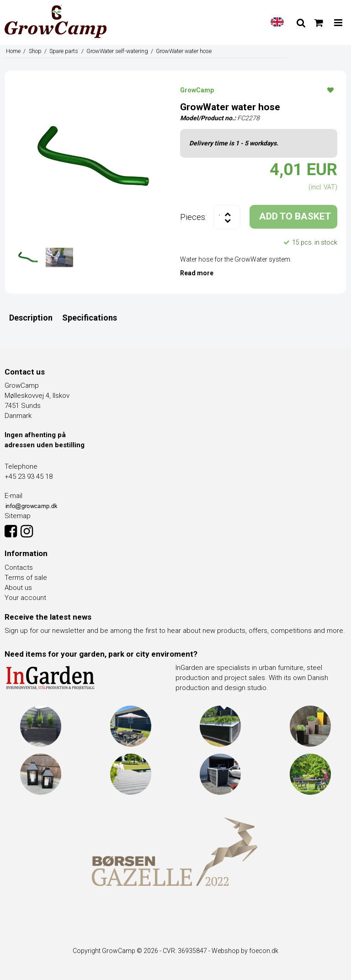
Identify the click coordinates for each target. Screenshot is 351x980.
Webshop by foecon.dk (245, 951)
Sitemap (18, 516)
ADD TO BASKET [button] (295, 216)
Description (31, 318)
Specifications (90, 318)
